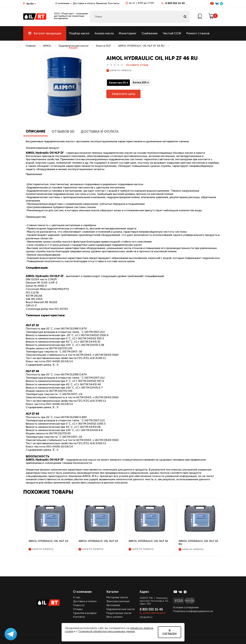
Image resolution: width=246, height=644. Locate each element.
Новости (79, 605)
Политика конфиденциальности (193, 611)
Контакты (114, 3)
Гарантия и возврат (85, 613)
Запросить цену (124, 94)
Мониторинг (128, 33)
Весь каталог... (115, 617)
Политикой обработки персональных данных (107, 631)
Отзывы (78, 609)
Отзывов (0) (63, 131)
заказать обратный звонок (154, 613)
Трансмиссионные (118, 601)
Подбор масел (79, 33)
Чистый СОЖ (172, 33)
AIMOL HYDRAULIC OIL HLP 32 (148, 541)
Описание (36, 131)
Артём (31, 4)
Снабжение (150, 33)
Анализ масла (104, 33)
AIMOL (47, 46)
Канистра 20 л (118, 83)
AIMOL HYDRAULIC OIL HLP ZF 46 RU (141, 46)
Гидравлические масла (74, 46)
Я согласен (170, 632)
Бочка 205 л (141, 82)
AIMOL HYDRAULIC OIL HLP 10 (48, 541)
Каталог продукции (45, 33)
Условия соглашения (186, 607)
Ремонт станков (198, 33)
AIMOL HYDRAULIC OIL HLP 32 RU (198, 542)
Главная (31, 46)
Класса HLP (103, 46)
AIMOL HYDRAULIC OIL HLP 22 (98, 541)
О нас (77, 597)
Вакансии (102, 3)
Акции (73, 48)
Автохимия (113, 605)
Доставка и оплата (84, 3)
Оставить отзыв (137, 65)
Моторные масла (117, 597)
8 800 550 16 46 (175, 3)
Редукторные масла (119, 613)
